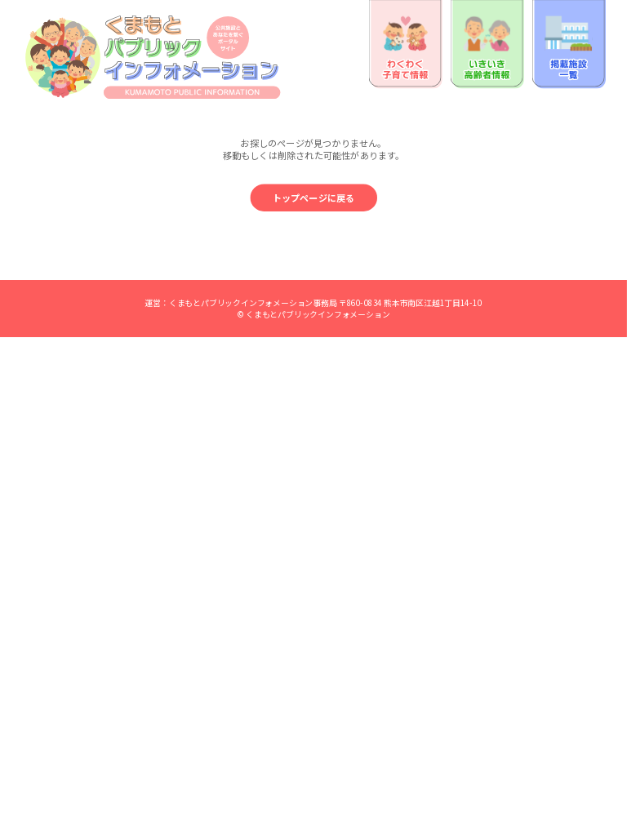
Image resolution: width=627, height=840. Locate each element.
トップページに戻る (314, 198)
